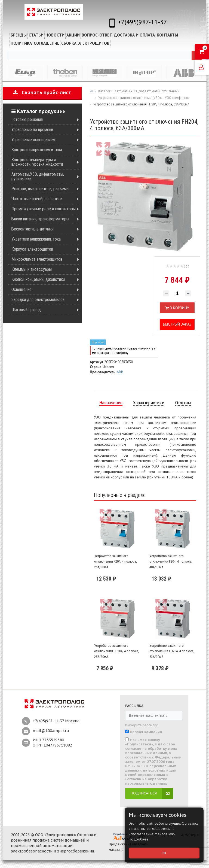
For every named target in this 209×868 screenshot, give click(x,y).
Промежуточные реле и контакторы (44, 209)
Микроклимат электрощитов (37, 259)
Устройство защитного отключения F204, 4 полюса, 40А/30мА (171, 562)
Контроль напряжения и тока (37, 150)
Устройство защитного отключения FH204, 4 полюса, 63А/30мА (172, 651)
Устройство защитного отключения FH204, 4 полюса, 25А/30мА (117, 651)
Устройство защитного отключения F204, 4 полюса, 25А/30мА (116, 562)
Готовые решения (27, 119)
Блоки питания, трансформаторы (40, 219)
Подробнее (139, 839)
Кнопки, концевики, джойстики (38, 279)
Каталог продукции (39, 111)
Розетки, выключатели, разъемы (40, 189)
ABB (120, 372)
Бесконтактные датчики (33, 229)
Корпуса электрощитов (32, 249)
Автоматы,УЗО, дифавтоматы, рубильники (38, 176)
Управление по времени (32, 130)
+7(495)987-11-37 (142, 22)
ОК (164, 853)
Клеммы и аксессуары (32, 269)
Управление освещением (33, 140)
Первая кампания (146, 732)
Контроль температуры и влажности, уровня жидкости (37, 162)
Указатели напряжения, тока (36, 239)
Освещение (21, 289)
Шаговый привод (26, 310)
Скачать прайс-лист (42, 92)
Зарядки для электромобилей (38, 300)
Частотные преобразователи (37, 199)
